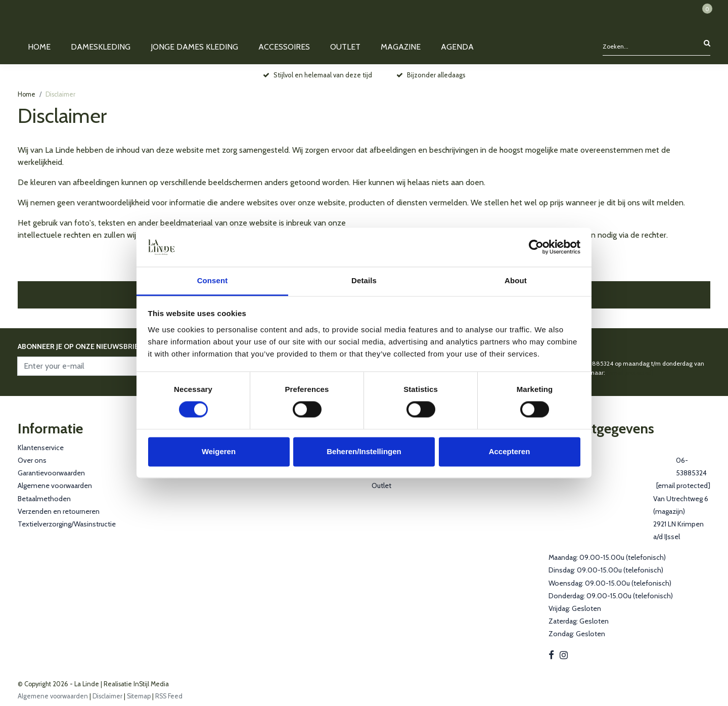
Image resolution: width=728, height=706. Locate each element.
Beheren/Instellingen (364, 451)
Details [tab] (364, 280)
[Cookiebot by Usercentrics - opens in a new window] (536, 247)
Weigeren (219, 451)
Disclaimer (60, 94)
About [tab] (516, 280)
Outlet (381, 486)
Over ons (32, 460)
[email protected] (630, 372)
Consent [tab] (213, 280)
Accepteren (510, 451)
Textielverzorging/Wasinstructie (67, 524)
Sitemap (139, 696)
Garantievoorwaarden (51, 473)
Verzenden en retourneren (59, 511)
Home (27, 94)
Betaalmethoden (44, 499)
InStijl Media (150, 684)
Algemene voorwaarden (55, 486)
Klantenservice (41, 448)
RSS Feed (169, 696)
